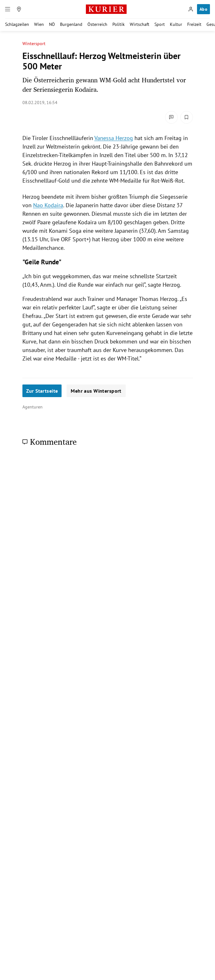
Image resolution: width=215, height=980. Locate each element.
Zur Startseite (42, 391)
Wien (39, 24)
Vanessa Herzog (114, 138)
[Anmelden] (191, 9)
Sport (160, 24)
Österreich (97, 24)
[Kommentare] (171, 117)
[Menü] (8, 9)
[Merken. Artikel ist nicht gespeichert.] (187, 117)
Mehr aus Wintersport (96, 391)
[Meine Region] (19, 9)
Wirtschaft (140, 24)
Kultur (176, 24)
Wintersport (34, 44)
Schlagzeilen (17, 24)
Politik (119, 24)
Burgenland (71, 24)
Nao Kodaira (48, 205)
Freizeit (194, 24)
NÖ (52, 24)
